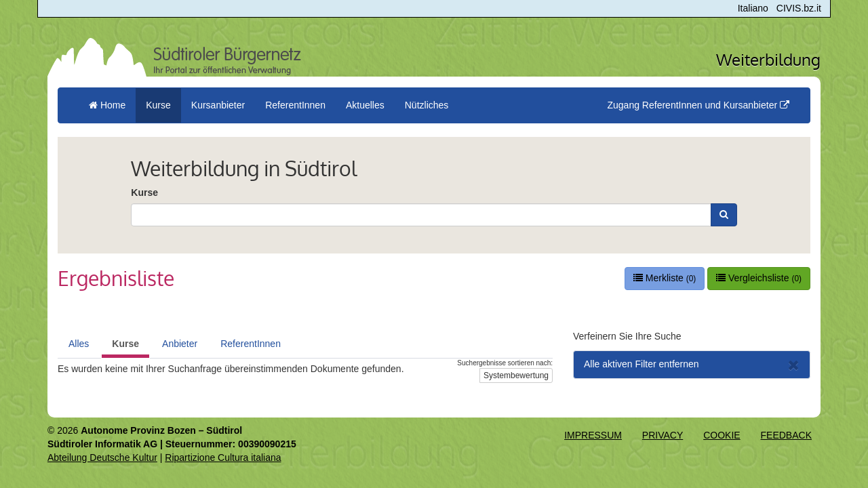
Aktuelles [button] (365, 105)
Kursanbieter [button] (218, 105)
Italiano (753, 8)
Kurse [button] (158, 105)
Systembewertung (516, 375)
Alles (79, 344)
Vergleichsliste (759, 278)
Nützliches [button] (427, 105)
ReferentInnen (251, 344)
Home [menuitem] (107, 105)
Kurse (144, 192)
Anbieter (180, 344)
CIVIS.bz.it (799, 8)
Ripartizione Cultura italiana (223, 457)
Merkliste (665, 278)
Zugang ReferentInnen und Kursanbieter (698, 105)
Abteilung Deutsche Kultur (102, 457)
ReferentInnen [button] (295, 105)
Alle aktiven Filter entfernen (692, 365)
